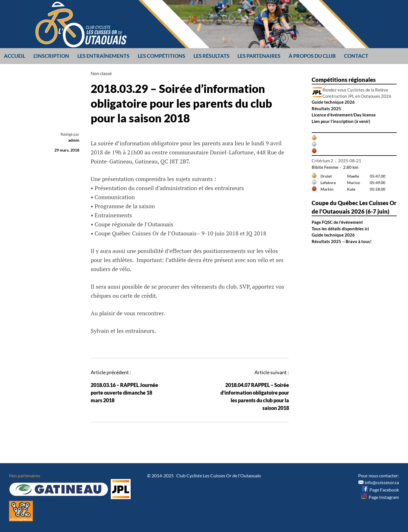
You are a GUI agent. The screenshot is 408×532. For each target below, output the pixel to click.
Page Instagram (380, 497)
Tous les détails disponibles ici (340, 229)
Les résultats (212, 56)
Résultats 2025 (326, 108)
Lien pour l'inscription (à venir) (341, 121)
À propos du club (312, 56)
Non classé (101, 73)
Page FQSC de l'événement (337, 222)
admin (74, 140)
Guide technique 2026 (333, 102)
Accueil (15, 56)
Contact (356, 56)
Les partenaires (259, 56)
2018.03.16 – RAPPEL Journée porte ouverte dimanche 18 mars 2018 (124, 393)
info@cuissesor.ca (382, 482)
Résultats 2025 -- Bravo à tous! (342, 241)
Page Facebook (381, 490)
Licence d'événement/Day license (344, 115)
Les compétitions (161, 56)
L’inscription (51, 56)
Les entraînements (103, 56)
